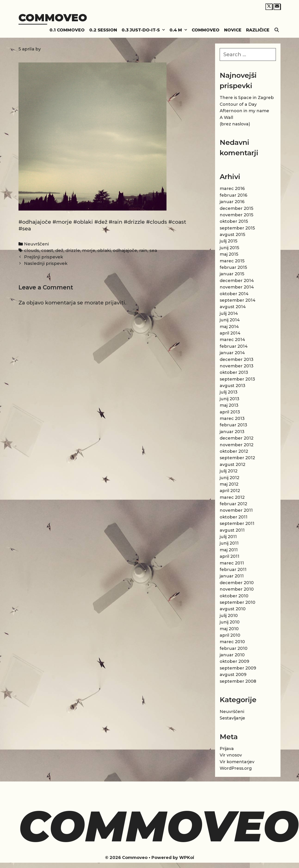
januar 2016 (232, 202)
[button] (163, 30)
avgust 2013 (233, 386)
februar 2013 (233, 425)
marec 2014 (232, 340)
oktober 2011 (234, 517)
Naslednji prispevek (46, 263)
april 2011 (230, 556)
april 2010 (230, 635)
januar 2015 (232, 274)
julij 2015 (228, 241)
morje (89, 250)
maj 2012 (229, 484)
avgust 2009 (233, 675)
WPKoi (187, 858)
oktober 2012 (234, 451)
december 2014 (237, 281)
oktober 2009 (234, 661)
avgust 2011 (232, 530)
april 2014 (230, 333)
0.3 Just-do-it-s (144, 30)
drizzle (73, 250)
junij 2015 (229, 248)
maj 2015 (229, 254)
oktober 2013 (234, 372)
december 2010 (237, 583)
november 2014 (237, 287)
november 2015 (236, 215)
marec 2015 (232, 261)
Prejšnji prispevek (44, 257)
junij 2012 (230, 478)
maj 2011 (229, 550)
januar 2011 (232, 576)
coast (47, 250)
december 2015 (236, 208)
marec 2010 (232, 642)
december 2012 (237, 438)
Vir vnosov (231, 755)
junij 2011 (229, 543)
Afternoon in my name (244, 111)
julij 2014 (229, 313)
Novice (233, 30)
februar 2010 (234, 648)
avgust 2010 (233, 609)
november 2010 (237, 589)
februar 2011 (233, 570)
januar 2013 (232, 432)
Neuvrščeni (36, 244)
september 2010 (237, 602)
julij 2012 (229, 471)
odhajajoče (125, 250)
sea (153, 250)
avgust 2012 (233, 465)
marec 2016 (232, 189)
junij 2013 (230, 399)
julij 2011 (228, 537)
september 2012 (237, 458)
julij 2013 (229, 392)
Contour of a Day (238, 104)
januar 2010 (232, 655)
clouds (32, 250)
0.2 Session (103, 30)
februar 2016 (233, 195)
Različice (258, 30)
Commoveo (53, 17)
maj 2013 (229, 405)
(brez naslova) (235, 124)
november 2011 (236, 510)
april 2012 (230, 491)
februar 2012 (233, 504)
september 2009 (238, 668)
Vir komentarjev (237, 762)
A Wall (226, 118)
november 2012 (237, 445)
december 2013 (237, 360)
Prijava (227, 749)
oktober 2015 (234, 221)
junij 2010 (230, 622)
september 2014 (238, 300)
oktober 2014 (234, 294)
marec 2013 (232, 418)
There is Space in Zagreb (247, 98)
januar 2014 (232, 353)
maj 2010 (229, 629)
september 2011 (237, 524)
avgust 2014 (233, 307)
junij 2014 (230, 320)
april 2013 (230, 412)
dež (59, 250)
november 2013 (237, 366)
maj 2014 (229, 327)
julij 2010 (229, 616)
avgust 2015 (232, 235)
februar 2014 (234, 346)
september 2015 (237, 228)
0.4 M (179, 30)
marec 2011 (232, 563)
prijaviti (115, 303)
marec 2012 (232, 497)
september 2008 (238, 681)
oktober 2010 (234, 596)
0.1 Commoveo (67, 30)
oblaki (104, 250)
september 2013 (237, 379)
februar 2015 (233, 267)
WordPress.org (236, 768)
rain (143, 250)
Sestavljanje (232, 718)
